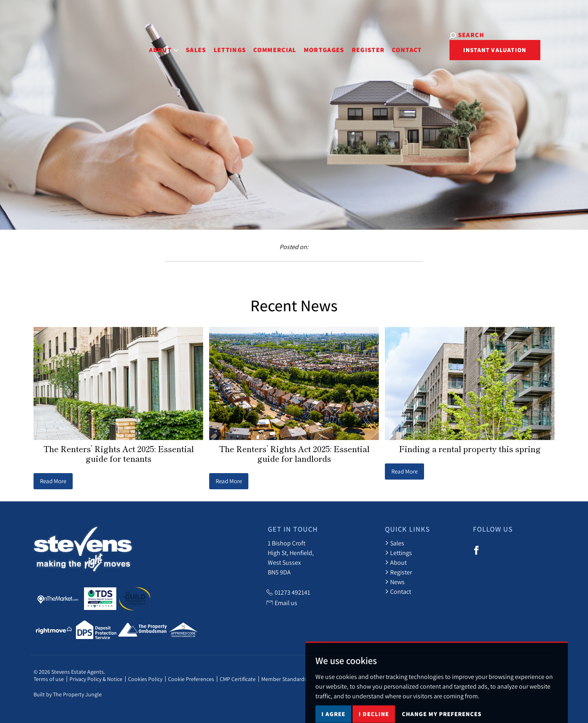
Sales (176, 44)
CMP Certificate (238, 679)
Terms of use (49, 679)
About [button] (144, 44)
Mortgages (304, 44)
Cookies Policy (145, 679)
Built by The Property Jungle (68, 694)
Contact (387, 44)
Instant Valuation (519, 45)
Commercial (255, 44)
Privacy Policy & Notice (96, 679)
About (396, 562)
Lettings (210, 44)
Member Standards (284, 679)
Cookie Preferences (191, 679)
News (395, 582)
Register (348, 44)
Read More (53, 481)
